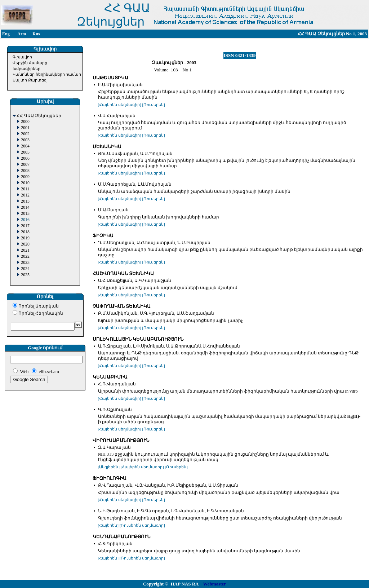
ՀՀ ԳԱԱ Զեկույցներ (39, 116)
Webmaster (215, 584)
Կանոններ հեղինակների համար (47, 74)
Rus (36, 34)
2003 (25, 140)
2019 (25, 238)
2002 (25, 134)
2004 (25, 146)
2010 (25, 183)
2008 (25, 171)
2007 (25, 165)
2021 (25, 250)
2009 (25, 177)
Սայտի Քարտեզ (30, 80)
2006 (25, 158)
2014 (25, 207)
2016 (25, 220)
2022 (25, 257)
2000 (25, 122)
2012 (25, 195)
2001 (25, 128)
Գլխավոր (22, 57)
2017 (25, 226)
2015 (25, 214)
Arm (22, 34)
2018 (25, 232)
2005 (25, 152)
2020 (25, 244)
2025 (25, 275)
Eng (6, 34)
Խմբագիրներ (26, 68)
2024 (25, 269)
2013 (25, 201)
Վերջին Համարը (30, 63)
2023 (25, 263)
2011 (25, 189)
